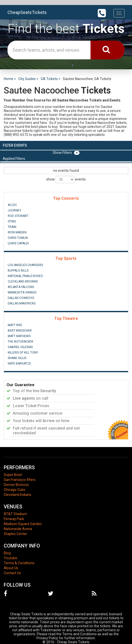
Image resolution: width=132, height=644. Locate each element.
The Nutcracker (20, 342)
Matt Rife (15, 325)
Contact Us (12, 573)
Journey (14, 210)
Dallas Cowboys (21, 298)
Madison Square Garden (23, 524)
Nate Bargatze (19, 364)
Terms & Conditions (19, 563)
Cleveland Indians (17, 495)
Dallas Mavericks (22, 303)
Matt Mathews (19, 336)
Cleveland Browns (23, 281)
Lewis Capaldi (18, 243)
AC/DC (12, 205)
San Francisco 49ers (20, 480)
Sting (12, 221)
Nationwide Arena (18, 529)
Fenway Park (14, 519)
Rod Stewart (18, 216)
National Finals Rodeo (25, 276)
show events (66, 180)
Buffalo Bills (18, 271)
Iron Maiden (17, 232)
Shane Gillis (17, 358)
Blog (7, 553)
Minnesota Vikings (22, 292)
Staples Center (15, 534)
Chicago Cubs (14, 490)
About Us (11, 568)
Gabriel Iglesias (20, 347)
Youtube (10, 558)
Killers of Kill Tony (23, 353)
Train (12, 227)
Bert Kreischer (20, 331)
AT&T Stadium (15, 514)
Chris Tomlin (18, 238)
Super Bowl (13, 475)
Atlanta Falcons (21, 287)
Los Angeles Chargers (25, 265)
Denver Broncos (16, 485)
